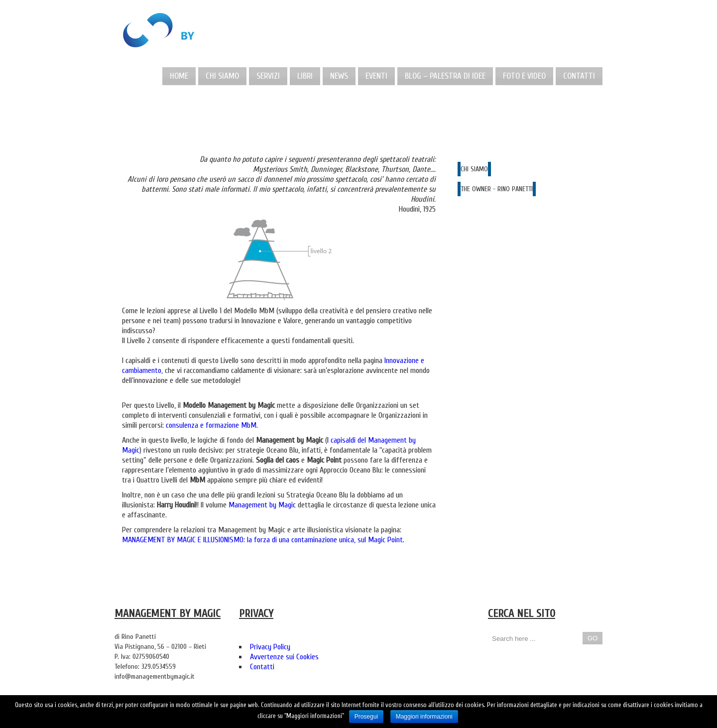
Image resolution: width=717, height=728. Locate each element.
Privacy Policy (270, 647)
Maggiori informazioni (424, 717)
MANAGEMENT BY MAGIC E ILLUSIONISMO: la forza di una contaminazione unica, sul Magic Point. (263, 540)
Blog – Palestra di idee (445, 76)
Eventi (376, 76)
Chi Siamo (222, 76)
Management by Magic (262, 505)
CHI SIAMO (474, 169)
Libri (305, 76)
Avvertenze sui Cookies (284, 657)
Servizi (268, 76)
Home (179, 76)
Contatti (579, 76)
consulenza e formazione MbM (211, 425)
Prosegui (366, 717)
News (339, 76)
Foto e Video (524, 76)
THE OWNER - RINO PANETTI (497, 189)
